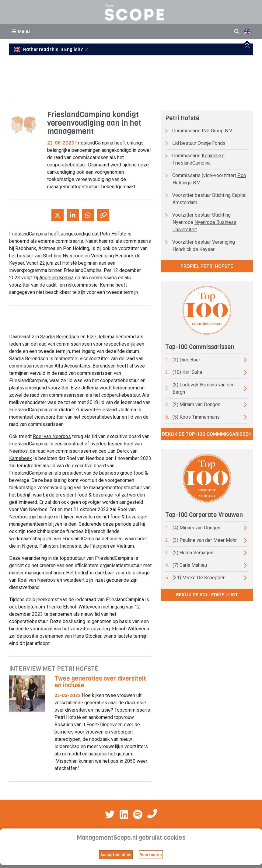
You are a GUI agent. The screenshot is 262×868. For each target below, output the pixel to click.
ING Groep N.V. (217, 131)
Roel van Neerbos (52, 436)
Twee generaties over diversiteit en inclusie (100, 682)
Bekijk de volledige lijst (207, 595)
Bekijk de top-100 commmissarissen (207, 434)
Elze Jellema (101, 337)
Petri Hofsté (113, 234)
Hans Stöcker (87, 636)
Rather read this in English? (49, 50)
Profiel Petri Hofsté (207, 266)
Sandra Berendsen (60, 337)
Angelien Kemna (56, 278)
